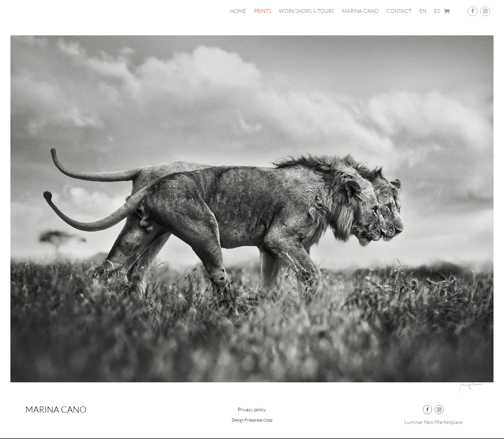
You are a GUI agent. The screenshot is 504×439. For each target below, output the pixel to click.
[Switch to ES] (437, 13)
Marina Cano (360, 12)
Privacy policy (252, 410)
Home (238, 12)
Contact (399, 12)
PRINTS (262, 12)
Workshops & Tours (307, 12)
